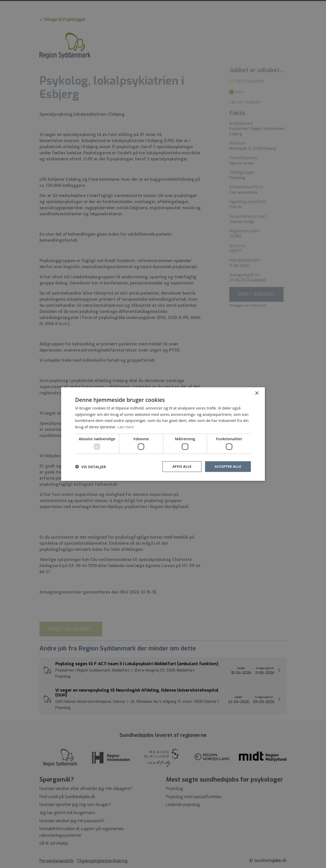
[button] (91, 467)
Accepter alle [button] (227, 467)
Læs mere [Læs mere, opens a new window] (126, 426)
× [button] (257, 393)
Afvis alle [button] (180, 467)
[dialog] (163, 434)
